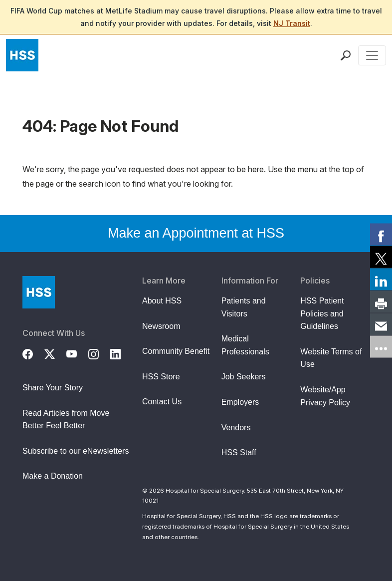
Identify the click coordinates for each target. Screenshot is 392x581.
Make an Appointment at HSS (196, 233)
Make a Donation (53, 476)
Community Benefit (176, 351)
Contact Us (162, 402)
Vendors (236, 428)
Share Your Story (53, 388)
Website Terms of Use (331, 358)
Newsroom (161, 326)
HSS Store (161, 377)
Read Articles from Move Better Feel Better (66, 420)
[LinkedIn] (121, 353)
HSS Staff (239, 452)
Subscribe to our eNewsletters (76, 451)
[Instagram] (99, 353)
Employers (240, 402)
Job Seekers (244, 377)
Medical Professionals (245, 345)
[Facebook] (33, 353)
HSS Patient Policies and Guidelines (322, 313)
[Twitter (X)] (55, 353)
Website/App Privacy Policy (325, 396)
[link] (381, 235)
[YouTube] (77, 353)
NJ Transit (292, 23)
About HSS (162, 301)
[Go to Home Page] (39, 292)
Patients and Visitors (244, 307)
